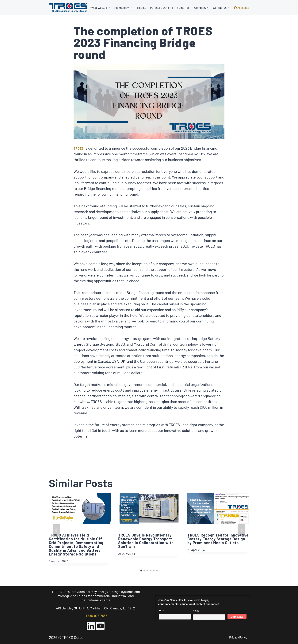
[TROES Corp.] (68, 8)
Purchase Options (161, 8)
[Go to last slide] (56, 530)
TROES (79, 148)
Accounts (241, 8)
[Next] (242, 530)
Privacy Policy (238, 637)
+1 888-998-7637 (96, 616)
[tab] (141, 571)
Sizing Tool (184, 8)
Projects (141, 8)
